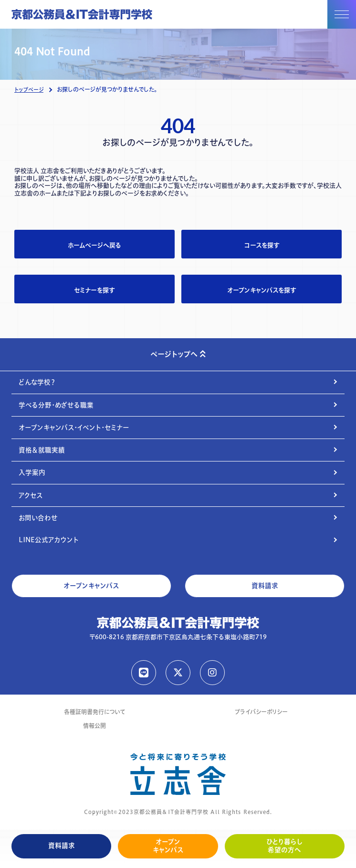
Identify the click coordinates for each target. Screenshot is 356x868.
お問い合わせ (38, 518)
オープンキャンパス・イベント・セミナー (74, 428)
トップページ (29, 90)
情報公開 (94, 726)
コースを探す (262, 245)
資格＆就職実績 (42, 450)
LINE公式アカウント (49, 540)
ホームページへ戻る (94, 245)
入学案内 (32, 472)
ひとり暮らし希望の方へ (285, 846)
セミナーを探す (94, 290)
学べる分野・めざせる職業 (56, 405)
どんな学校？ (37, 382)
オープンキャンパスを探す (262, 290)
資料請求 (62, 846)
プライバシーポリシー (261, 712)
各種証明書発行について (94, 712)
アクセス (31, 495)
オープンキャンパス (168, 846)
